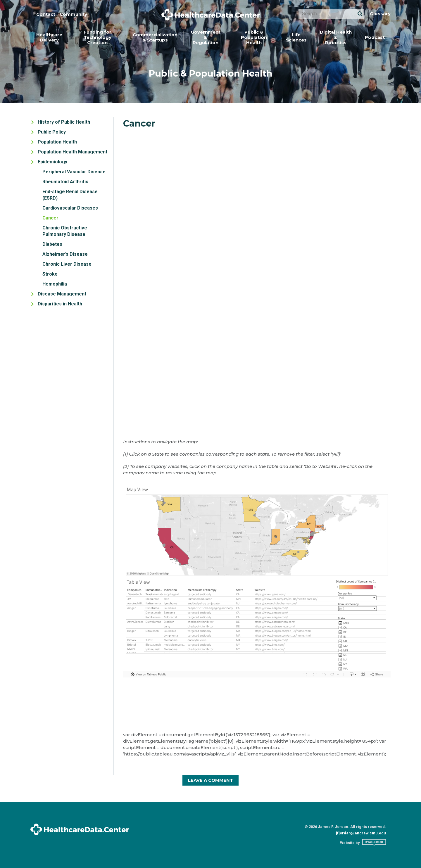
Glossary (380, 14)
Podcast (375, 37)
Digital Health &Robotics (336, 37)
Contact (46, 14)
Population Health (57, 142)
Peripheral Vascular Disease (74, 172)
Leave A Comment (210, 780)
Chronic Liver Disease (67, 264)
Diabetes (52, 244)
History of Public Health (64, 122)
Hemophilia (55, 284)
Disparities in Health (60, 304)
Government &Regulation (206, 37)
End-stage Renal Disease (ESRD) (70, 195)
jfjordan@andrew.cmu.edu (361, 833)
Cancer (50, 218)
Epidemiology (52, 162)
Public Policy (52, 132)
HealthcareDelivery (49, 37)
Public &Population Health (254, 37)
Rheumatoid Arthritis (65, 182)
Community (73, 14)
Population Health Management (73, 152)
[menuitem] (49, 38)
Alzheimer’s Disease (65, 254)
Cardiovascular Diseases (70, 208)
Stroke (50, 274)
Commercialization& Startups (155, 37)
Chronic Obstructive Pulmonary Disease (65, 231)
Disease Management (62, 294)
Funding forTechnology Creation (98, 37)
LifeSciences (296, 37)
